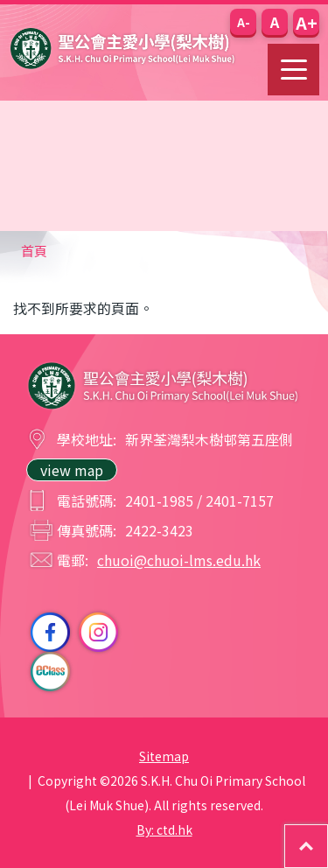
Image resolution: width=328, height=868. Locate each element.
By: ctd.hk (164, 829)
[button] (243, 22)
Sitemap (164, 756)
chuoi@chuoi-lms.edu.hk (179, 560)
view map (72, 470)
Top (328, 834)
